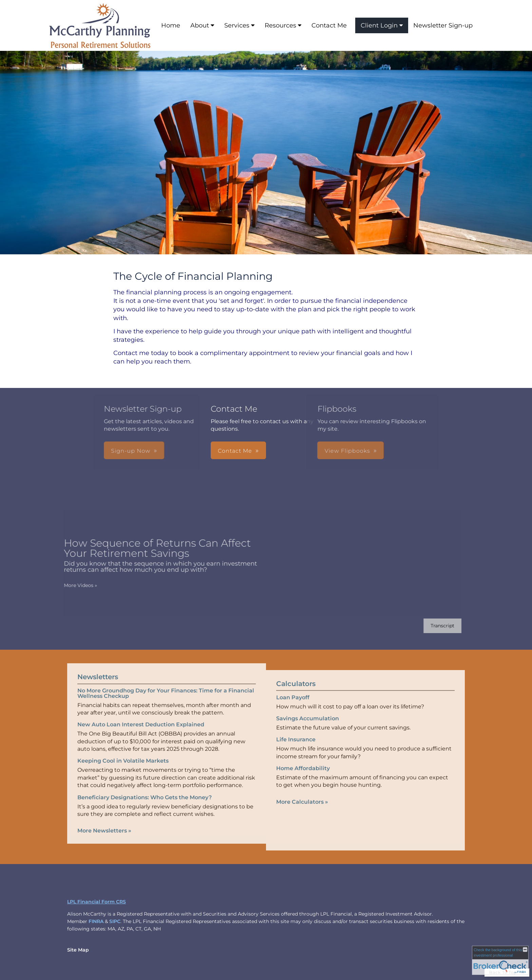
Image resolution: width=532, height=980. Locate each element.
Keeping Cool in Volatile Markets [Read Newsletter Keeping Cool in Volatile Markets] (123, 752)
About (200, 25)
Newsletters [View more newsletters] (98, 668)
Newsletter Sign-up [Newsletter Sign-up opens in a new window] (443, 25)
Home (171, 25)
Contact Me (329, 25)
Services (237, 25)
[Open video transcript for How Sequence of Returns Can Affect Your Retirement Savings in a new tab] (434, 626)
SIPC (115, 921)
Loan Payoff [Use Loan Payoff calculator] (293, 706)
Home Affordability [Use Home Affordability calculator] (303, 777)
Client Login (379, 25)
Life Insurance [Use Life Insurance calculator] (296, 749)
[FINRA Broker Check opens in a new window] (500, 960)
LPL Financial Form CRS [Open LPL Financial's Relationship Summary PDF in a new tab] (97, 902)
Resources (280, 25)
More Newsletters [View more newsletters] (104, 822)
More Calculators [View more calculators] (302, 811)
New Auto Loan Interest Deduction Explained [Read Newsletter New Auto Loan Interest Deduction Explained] (141, 716)
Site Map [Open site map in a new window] (78, 950)
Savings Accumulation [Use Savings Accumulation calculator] (308, 727)
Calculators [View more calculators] (296, 692)
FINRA (96, 921)
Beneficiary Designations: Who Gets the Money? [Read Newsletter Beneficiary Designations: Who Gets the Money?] (145, 788)
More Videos (72, 585)
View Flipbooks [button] (277, 451)
